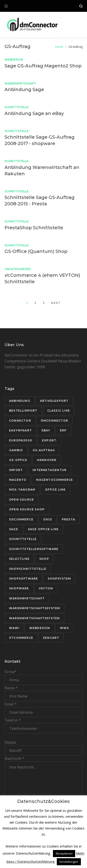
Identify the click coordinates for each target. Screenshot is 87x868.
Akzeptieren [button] (64, 853)
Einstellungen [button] (69, 862)
